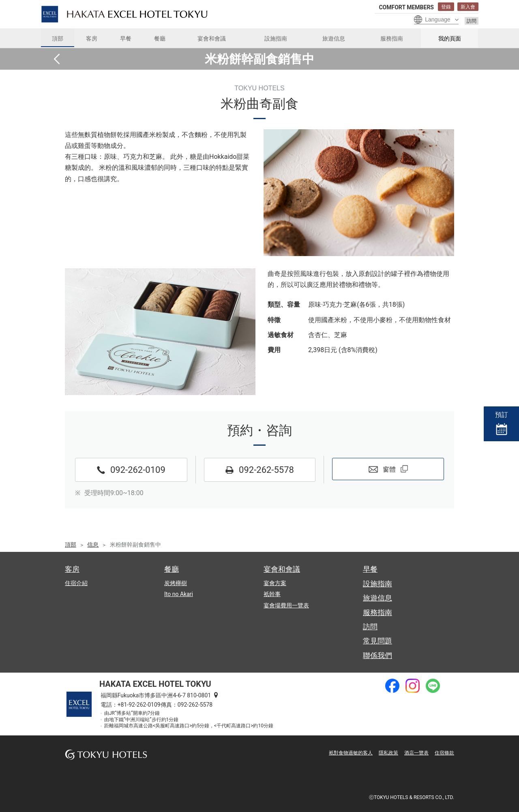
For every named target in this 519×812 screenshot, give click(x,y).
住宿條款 (444, 753)
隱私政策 (388, 753)
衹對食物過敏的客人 (351, 753)
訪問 (472, 21)
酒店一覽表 (416, 753)
